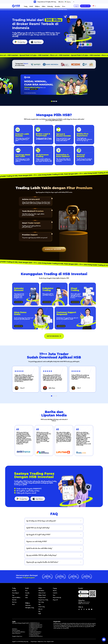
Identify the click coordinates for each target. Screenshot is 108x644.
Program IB (55, 600)
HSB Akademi (41, 591)
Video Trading (41, 602)
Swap (13, 595)
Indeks (27, 595)
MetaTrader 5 (28, 605)
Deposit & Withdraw (16, 597)
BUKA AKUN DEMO (85, 6)
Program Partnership (57, 597)
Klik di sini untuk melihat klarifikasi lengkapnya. (60, 9)
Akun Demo (14, 602)
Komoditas (27, 593)
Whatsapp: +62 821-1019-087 (84, 602)
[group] (24, 441)
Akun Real (14, 600)
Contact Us (55, 593)
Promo (64, 6)
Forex (26, 591)
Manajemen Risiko (42, 597)
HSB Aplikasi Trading (30, 608)
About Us (55, 591)
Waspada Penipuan (34, 641)
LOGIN (76, 6)
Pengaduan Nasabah (50, 641)
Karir (54, 595)
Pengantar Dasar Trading (43, 600)
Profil (40, 614)
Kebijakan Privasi (41, 641)
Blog (39, 611)
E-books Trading (42, 607)
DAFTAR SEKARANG (54, 336)
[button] (52, 101)
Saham (27, 597)
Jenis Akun (14, 591)
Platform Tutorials (42, 595)
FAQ (39, 604)
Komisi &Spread (15, 593)
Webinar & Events (42, 593)
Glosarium (40, 609)
